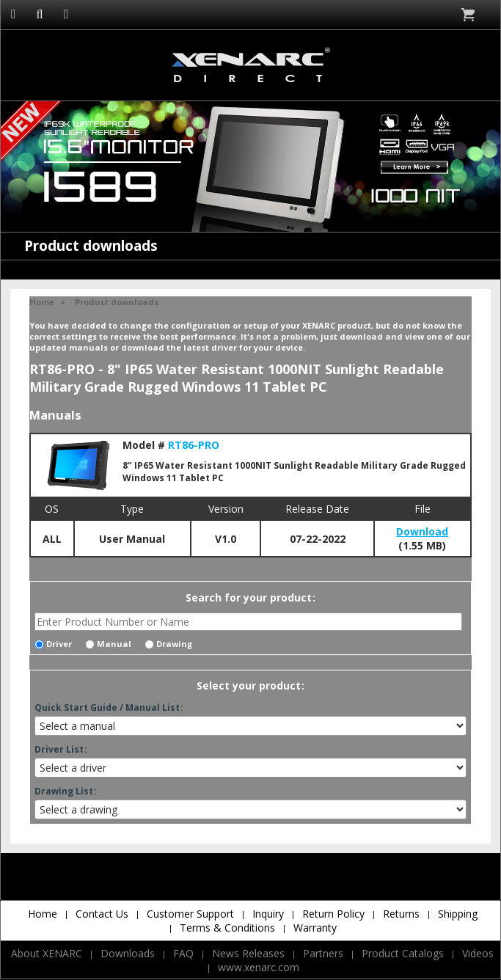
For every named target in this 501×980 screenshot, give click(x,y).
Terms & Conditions (227, 928)
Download (422, 531)
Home (42, 302)
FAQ (183, 953)
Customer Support (190, 914)
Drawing (168, 644)
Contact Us (102, 914)
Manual (108, 644)
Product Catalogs (403, 953)
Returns (401, 914)
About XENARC (47, 953)
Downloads (128, 953)
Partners (323, 953)
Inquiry (268, 914)
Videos (478, 953)
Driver (53, 644)
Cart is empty (469, 15)
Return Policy (333, 914)
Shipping (458, 914)
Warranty (315, 928)
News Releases (248, 953)
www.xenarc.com (259, 967)
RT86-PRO (194, 445)
